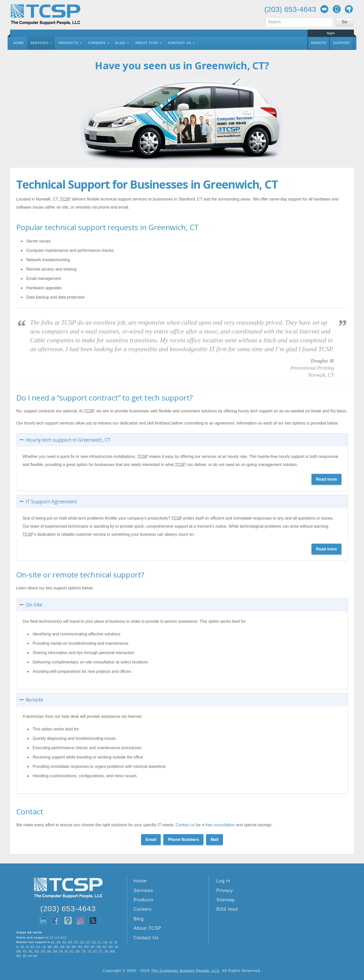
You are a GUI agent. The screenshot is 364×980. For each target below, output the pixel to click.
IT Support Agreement (51, 502)
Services (39, 43)
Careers (97, 43)
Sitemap (226, 900)
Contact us (185, 825)
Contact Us (179, 43)
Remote (319, 43)
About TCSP (147, 43)
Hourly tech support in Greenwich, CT (68, 440)
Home (18, 43)
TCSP (45, 15)
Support (342, 43)
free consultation (221, 825)
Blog (120, 43)
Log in (223, 881)
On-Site (34, 605)
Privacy (225, 890)
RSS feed (227, 909)
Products (68, 43)
